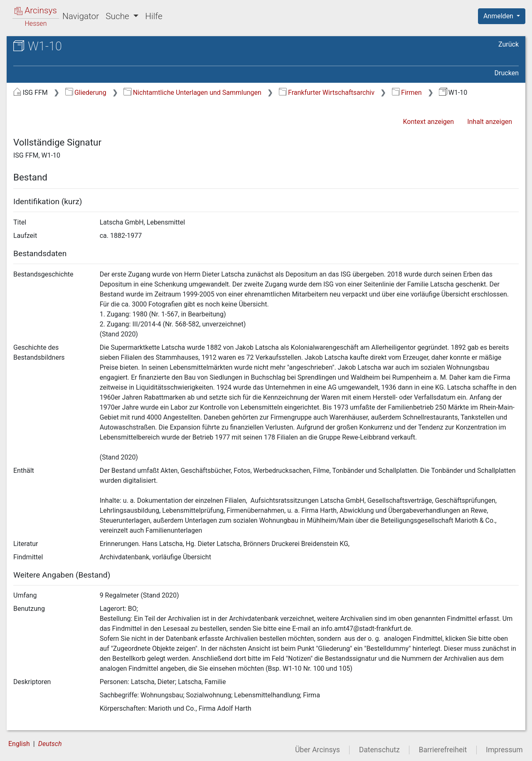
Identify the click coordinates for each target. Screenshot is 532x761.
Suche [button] (118, 16)
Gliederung (86, 93)
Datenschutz (379, 750)
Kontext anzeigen (428, 122)
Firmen (407, 93)
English (19, 744)
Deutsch (50, 744)
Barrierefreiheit (443, 750)
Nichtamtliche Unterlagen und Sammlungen (192, 93)
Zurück (509, 44)
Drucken (507, 73)
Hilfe (154, 16)
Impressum (504, 750)
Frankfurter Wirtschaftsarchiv (327, 93)
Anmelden (499, 16)
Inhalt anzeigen (490, 122)
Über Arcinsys (318, 750)
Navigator (81, 16)
